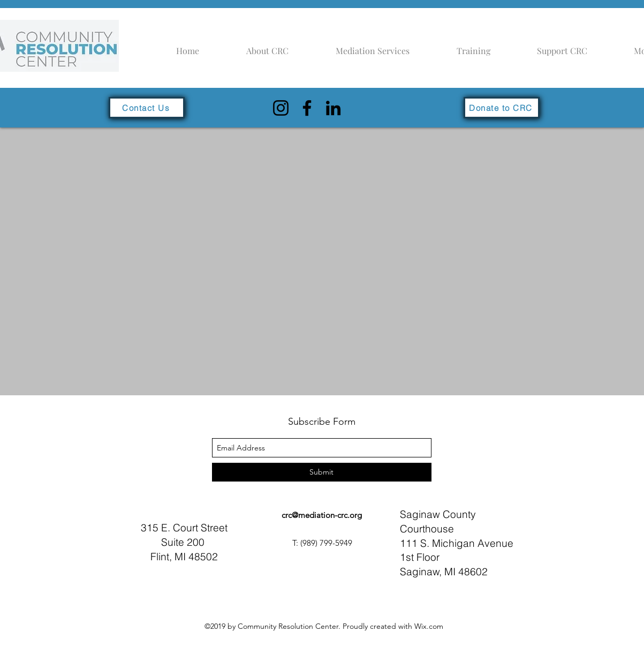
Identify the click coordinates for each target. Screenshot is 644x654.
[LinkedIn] (333, 108)
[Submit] (322, 472)
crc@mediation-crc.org (322, 515)
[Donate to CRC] (502, 108)
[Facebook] (307, 108)
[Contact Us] (147, 108)
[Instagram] (281, 108)
